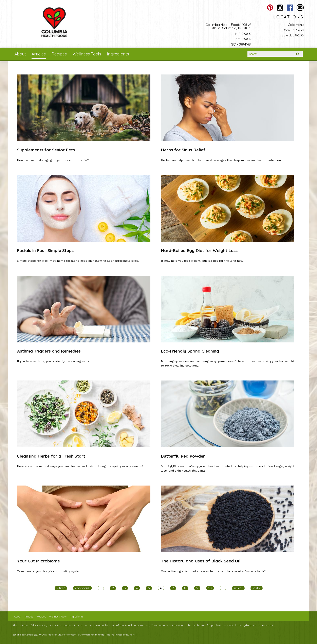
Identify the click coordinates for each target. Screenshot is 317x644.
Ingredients (118, 54)
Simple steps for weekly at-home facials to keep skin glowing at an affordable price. (78, 261)
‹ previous (82, 588)
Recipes (59, 54)
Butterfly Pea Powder (183, 456)
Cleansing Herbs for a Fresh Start (51, 456)
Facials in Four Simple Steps (45, 250)
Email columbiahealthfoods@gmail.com (300, 8)
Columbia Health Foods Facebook (290, 8)
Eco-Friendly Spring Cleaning (190, 351)
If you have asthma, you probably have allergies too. (54, 361)
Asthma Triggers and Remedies (49, 351)
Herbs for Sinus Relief (183, 150)
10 (210, 588)
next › (238, 588)
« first (61, 588)
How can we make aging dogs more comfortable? (53, 160)
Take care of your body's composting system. (50, 571)
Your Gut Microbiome (38, 561)
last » (257, 588)
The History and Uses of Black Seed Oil (201, 561)
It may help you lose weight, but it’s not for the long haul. (202, 261)
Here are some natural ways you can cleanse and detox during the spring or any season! (80, 466)
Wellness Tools (87, 54)
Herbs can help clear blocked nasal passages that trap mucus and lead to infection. (221, 160)
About (20, 54)
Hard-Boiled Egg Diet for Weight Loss (199, 250)
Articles (39, 54)
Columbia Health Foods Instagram (280, 8)
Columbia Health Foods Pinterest (270, 8)
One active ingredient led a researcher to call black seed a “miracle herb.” (213, 571)
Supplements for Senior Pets (46, 150)
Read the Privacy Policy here (120, 635)
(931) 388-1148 (241, 44)
